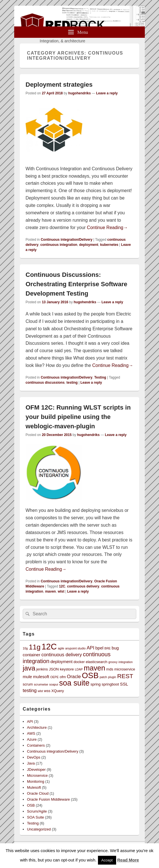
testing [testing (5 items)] (30, 691)
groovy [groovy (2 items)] (113, 662)
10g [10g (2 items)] (25, 648)
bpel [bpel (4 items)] (100, 648)
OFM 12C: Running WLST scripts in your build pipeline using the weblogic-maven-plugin (78, 417)
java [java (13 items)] (29, 668)
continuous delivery (83, 586)
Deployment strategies (59, 85)
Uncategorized (39, 829)
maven (51, 591)
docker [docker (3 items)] (79, 662)
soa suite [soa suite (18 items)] (74, 683)
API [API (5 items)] (90, 648)
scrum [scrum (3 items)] (28, 684)
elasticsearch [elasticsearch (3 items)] (97, 662)
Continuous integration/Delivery (66, 240)
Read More (128, 860)
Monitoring (36, 781)
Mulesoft (34, 787)
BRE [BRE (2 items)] (108, 648)
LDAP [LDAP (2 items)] (79, 669)
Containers (36, 745)
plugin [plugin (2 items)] (112, 677)
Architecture (37, 727)
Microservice (37, 775)
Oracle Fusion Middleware (48, 799)
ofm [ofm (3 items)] (63, 677)
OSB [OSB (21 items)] (90, 675)
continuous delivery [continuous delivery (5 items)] (62, 655)
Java (31, 763)
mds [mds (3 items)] (110, 669)
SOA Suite (35, 817)
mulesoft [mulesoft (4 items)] (41, 677)
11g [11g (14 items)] (34, 647)
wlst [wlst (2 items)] (40, 691)
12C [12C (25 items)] (49, 646)
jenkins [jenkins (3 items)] (42, 669)
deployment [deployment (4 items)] (61, 662)
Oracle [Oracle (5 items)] (74, 677)
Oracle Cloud (38, 793)
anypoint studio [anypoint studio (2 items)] (76, 648)
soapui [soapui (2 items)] (54, 684)
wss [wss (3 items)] (47, 691)
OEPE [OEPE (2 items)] (55, 677)
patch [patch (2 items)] (103, 677)
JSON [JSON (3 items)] (54, 669)
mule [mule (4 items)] (27, 677)
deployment (89, 245)
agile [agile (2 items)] (61, 648)
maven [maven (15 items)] (94, 668)
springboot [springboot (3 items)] (110, 684)
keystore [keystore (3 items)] (67, 669)
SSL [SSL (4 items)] (124, 684)
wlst (61, 591)
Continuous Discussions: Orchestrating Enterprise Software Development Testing (76, 284)
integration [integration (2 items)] (125, 662)
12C (62, 586)
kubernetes (109, 245)
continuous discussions (45, 383)
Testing (100, 377)
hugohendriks (79, 93)
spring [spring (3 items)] (96, 684)
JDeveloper (36, 770)
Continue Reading (107, 228)
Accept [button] (107, 860)
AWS (31, 733)
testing (72, 383)
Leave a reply (107, 93)
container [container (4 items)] (32, 655)
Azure (32, 739)
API (30, 721)
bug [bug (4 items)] (115, 648)
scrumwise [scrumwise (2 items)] (41, 684)
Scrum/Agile (37, 811)
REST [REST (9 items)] (125, 676)
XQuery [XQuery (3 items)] (58, 691)
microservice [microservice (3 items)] (125, 669)
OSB (31, 805)
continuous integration (59, 245)
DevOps (34, 757)
